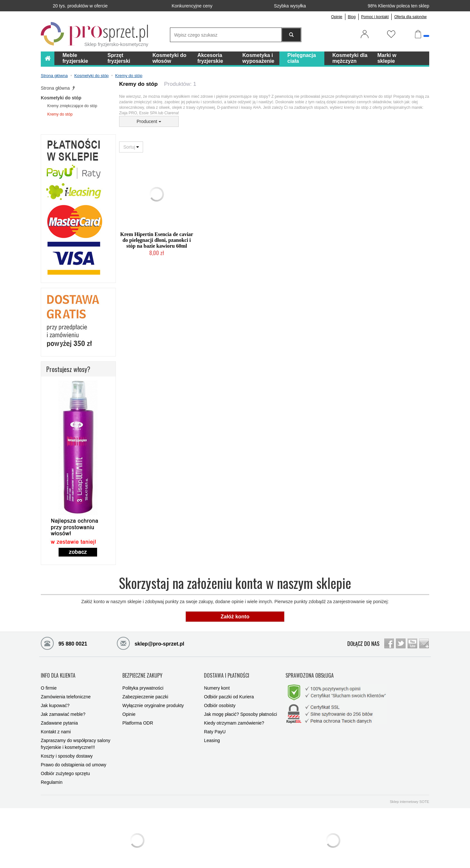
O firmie (49, 683)
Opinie (337, 17)
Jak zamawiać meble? (63, 709)
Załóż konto (235, 617)
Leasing (212, 736)
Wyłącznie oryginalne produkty (153, 701)
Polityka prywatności (143, 683)
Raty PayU (215, 727)
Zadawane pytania (59, 718)
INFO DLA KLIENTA (58, 673)
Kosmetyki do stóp (61, 98)
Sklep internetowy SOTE (409, 797)
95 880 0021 (64, 643)
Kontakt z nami (56, 727)
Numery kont (217, 683)
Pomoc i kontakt (375, 17)
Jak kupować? (55, 701)
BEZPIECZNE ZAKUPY (142, 673)
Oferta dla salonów (410, 17)
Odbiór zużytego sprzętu (65, 769)
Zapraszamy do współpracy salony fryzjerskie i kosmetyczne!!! (76, 739)
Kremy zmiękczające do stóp (72, 106)
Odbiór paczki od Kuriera (229, 692)
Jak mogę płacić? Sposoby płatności (241, 709)
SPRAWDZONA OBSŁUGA (310, 673)
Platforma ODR (138, 718)
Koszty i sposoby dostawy (67, 751)
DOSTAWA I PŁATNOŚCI (227, 673)
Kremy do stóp (60, 114)
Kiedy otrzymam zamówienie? (234, 718)
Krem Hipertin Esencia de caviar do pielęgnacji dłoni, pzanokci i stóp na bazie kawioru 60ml (157, 240)
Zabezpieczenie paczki (145, 692)
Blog (352, 17)
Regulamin (52, 777)
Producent (149, 121)
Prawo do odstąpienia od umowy (73, 760)
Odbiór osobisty (220, 701)
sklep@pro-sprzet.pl (151, 643)
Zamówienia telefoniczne (66, 692)
